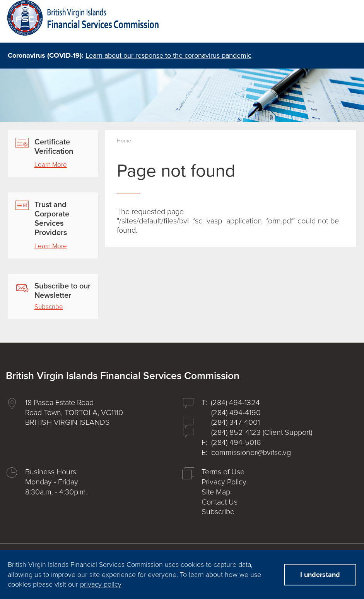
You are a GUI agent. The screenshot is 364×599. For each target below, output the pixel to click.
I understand (320, 575)
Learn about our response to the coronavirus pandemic (168, 55)
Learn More (51, 165)
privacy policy (101, 584)
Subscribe (49, 307)
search (305, 22)
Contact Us (220, 502)
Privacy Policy (224, 482)
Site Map (216, 492)
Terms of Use (223, 472)
